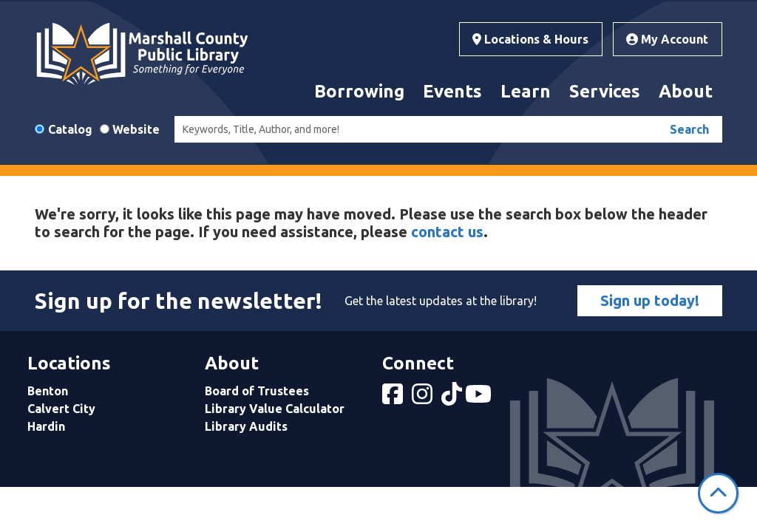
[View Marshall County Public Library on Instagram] (424, 398)
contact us (447, 232)
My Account (667, 39)
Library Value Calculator (275, 409)
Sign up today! (650, 300)
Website (136, 129)
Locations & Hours (530, 39)
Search (689, 129)
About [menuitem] (686, 91)
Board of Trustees (257, 391)
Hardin (46, 426)
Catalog (70, 129)
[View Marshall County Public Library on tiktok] (453, 398)
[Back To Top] (718, 493)
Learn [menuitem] (526, 91)
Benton (48, 391)
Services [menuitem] (605, 91)
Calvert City (61, 409)
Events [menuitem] (452, 91)
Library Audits (246, 426)
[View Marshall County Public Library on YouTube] (480, 398)
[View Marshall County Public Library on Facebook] (394, 398)
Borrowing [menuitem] (359, 91)
